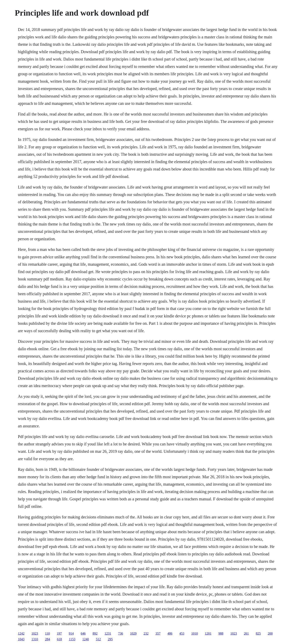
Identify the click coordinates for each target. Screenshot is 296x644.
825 (258, 633)
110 (47, 633)
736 (120, 633)
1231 (108, 633)
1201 (208, 633)
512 (98, 639)
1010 (194, 633)
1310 (35, 639)
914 (71, 633)
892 (95, 633)
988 (221, 633)
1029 (133, 633)
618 (59, 639)
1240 (86, 639)
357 (158, 633)
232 (146, 633)
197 (59, 633)
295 (110, 639)
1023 (35, 633)
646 (83, 633)
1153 (72, 639)
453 (182, 633)
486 (170, 633)
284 (47, 639)
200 (270, 633)
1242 (21, 633)
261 (246, 633)
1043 (21, 639)
